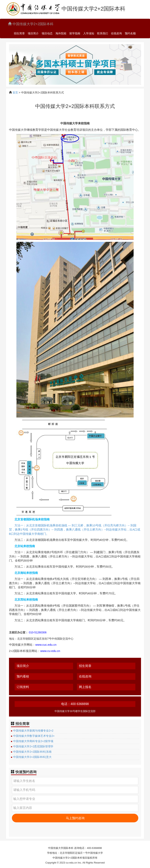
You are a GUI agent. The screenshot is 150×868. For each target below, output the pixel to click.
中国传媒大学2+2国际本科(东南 (32, 752)
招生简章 (19, 33)
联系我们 (103, 33)
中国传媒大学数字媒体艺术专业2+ (34, 736)
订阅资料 (23, 687)
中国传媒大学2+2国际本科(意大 (32, 757)
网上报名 (85, 687)
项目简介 (33, 33)
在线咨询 (116, 33)
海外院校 (61, 33)
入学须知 (89, 33)
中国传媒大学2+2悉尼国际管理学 (33, 746)
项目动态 (47, 33)
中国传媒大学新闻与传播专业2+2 (33, 731)
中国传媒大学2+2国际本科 (31, 24)
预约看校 (23, 676)
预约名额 (130, 33)
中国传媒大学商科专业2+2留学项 (33, 741)
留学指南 (75, 33)
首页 (15, 93)
